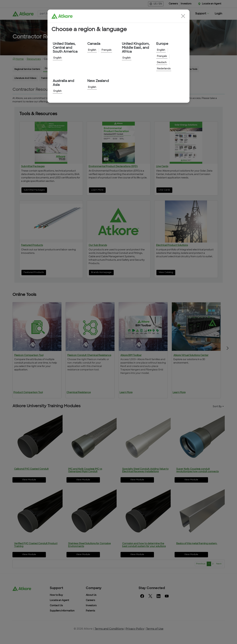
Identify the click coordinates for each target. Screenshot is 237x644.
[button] (183, 16)
